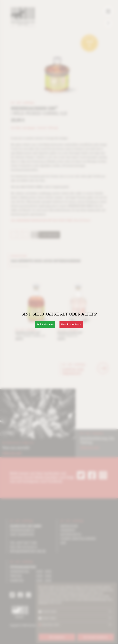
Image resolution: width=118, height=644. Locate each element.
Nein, (71, 325)
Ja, (45, 325)
